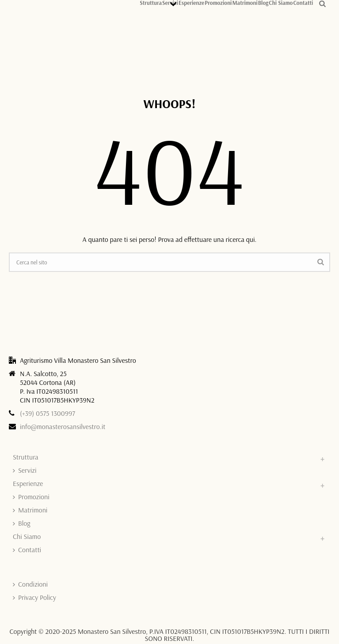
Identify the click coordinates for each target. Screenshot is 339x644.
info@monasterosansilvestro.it (63, 426)
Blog (263, 2)
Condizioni (30, 584)
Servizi (25, 470)
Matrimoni (245, 2)
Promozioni (218, 2)
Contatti (303, 2)
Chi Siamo (281, 2)
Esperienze (191, 2)
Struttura (151, 2)
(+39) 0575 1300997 (48, 413)
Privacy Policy (34, 597)
